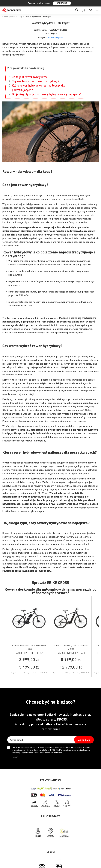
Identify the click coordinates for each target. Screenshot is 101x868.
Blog (20, 17)
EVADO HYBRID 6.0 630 (71, 653)
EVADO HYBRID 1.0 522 (29, 653)
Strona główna (9, 17)
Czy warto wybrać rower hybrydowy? (35, 81)
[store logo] (12, 10)
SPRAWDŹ (62, 3)
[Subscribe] (84, 740)
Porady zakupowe (55, 37)
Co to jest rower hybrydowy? (30, 77)
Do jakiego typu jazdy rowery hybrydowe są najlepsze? (47, 94)
